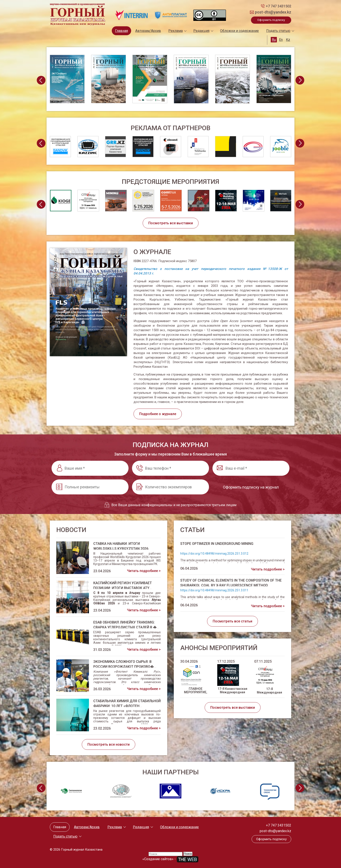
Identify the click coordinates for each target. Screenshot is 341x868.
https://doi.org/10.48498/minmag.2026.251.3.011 (214, 590)
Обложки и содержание (239, 31)
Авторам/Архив (148, 31)
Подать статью (278, 31)
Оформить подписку (271, 20)
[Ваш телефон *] (170, 468)
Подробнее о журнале (158, 414)
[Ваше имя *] (90, 468)
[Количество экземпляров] (170, 487)
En (281, 40)
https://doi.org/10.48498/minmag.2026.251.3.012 (214, 554)
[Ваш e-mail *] (251, 468)
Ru (274, 40)
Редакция (201, 31)
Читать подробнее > (144, 571)
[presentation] (41, 80)
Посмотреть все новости (109, 744)
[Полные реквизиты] (90, 487)
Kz (288, 40)
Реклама (176, 31)
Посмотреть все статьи (232, 621)
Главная (121, 31)
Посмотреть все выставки (171, 223)
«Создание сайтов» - (170, 859)
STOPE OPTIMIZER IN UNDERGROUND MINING (217, 544)
